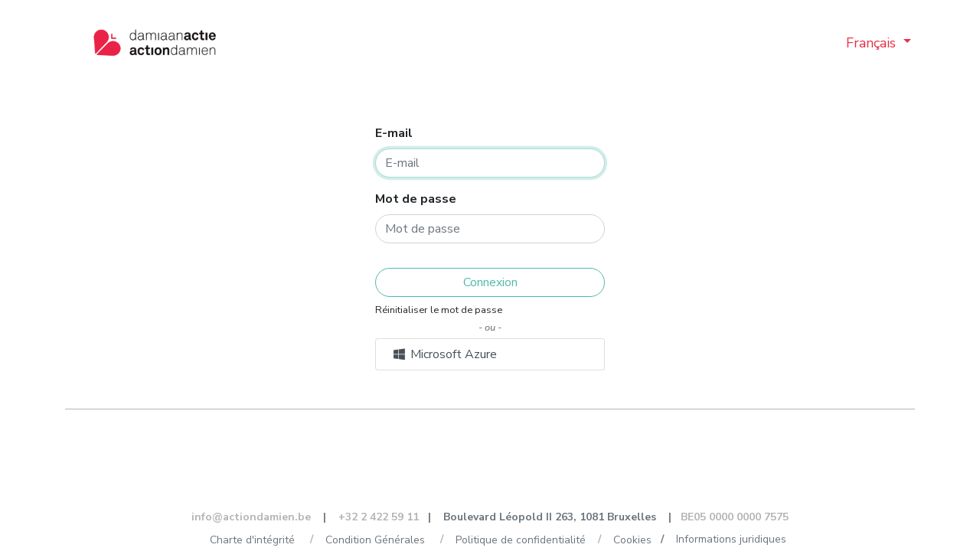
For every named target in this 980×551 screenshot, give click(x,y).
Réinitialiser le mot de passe (439, 310)
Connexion (490, 282)
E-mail (394, 133)
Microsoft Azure (444, 354)
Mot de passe (416, 199)
